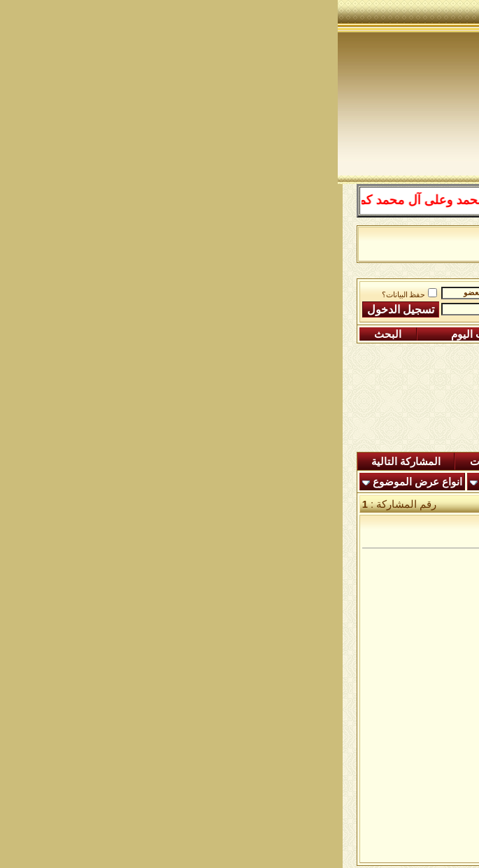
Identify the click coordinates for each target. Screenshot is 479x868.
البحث (50, 334)
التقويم (246, 334)
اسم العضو (184, 293)
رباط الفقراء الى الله (294, 290)
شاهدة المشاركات (172, 462)
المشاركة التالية (68, 462)
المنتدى (434, 462)
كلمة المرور (183, 310)
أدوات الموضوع (176, 482)
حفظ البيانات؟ (72, 295)
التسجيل (419, 334)
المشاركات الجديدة (350, 462)
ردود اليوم (260, 462)
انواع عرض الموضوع (80, 482)
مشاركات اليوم (146, 334)
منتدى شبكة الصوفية (396, 290)
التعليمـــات (329, 334)
